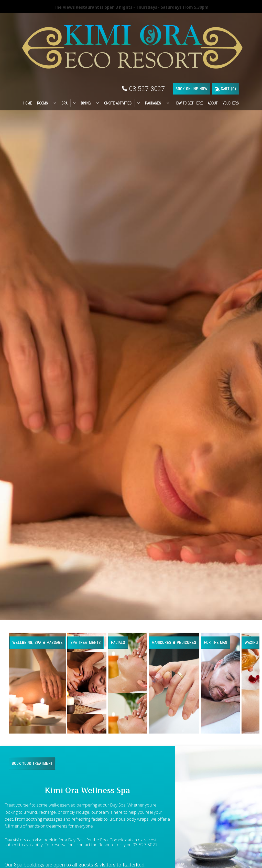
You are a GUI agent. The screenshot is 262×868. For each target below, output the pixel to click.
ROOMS (42, 103)
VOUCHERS (231, 103)
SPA (64, 103)
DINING (86, 103)
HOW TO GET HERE (189, 103)
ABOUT (213, 103)
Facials (118, 642)
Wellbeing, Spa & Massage (37, 642)
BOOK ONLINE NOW (192, 89)
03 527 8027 (143, 88)
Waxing (251, 642)
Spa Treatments (86, 642)
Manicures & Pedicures (174, 642)
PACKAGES (153, 103)
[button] (55, 103)
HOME (28, 103)
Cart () (225, 89)
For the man (216, 642)
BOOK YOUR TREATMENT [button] (32, 763)
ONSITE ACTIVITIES (118, 103)
